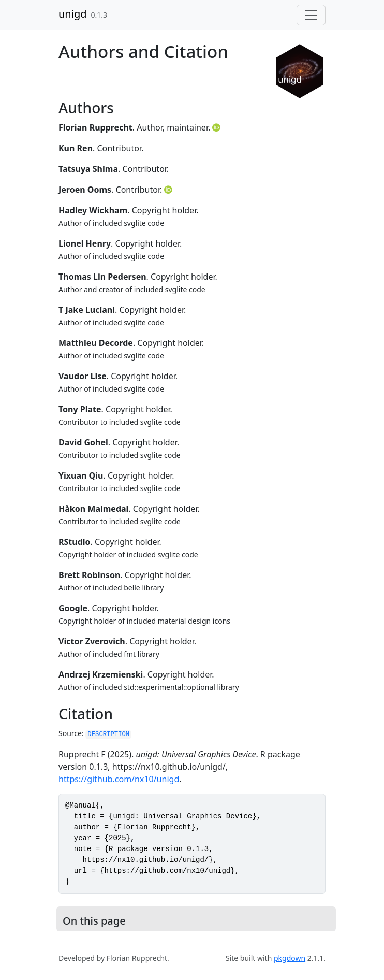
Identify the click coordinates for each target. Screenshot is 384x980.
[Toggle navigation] (311, 15)
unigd (72, 14)
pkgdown (290, 958)
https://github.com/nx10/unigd (119, 779)
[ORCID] (217, 127)
